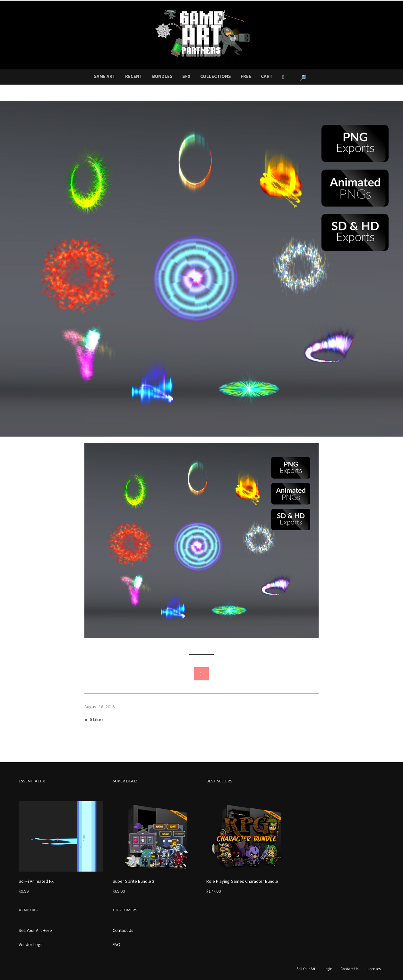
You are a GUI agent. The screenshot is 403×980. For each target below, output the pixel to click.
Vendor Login (31, 944)
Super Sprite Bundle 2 (133, 881)
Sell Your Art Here (35, 930)
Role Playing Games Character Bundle (242, 881)
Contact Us (123, 930)
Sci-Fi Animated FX (36, 881)
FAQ (116, 944)
